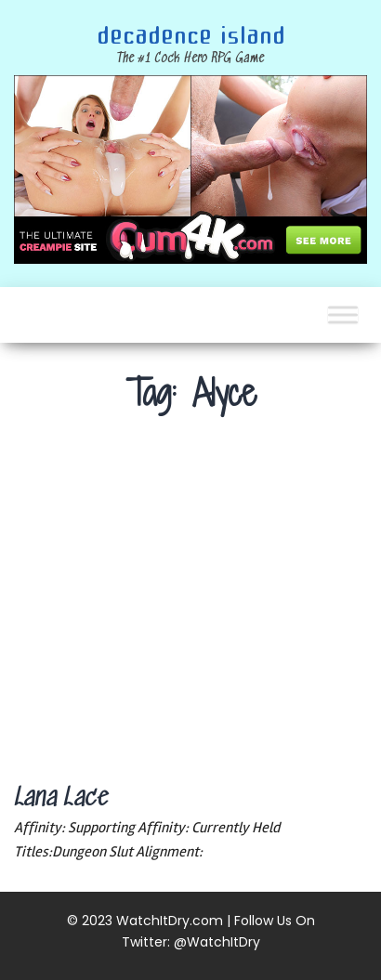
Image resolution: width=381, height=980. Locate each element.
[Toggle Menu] (343, 314)
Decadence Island (191, 36)
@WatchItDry (217, 942)
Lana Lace (61, 799)
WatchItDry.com (170, 921)
